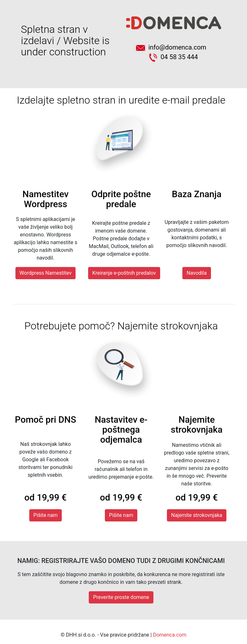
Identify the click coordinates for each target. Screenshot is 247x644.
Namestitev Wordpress (46, 199)
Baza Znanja (197, 194)
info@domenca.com (174, 47)
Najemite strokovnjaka (197, 425)
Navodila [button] (197, 273)
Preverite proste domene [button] (121, 597)
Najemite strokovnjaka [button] (197, 515)
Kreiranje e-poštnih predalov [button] (124, 273)
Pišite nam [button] (46, 515)
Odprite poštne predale (121, 199)
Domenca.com (170, 635)
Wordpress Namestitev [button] (46, 273)
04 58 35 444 (174, 57)
